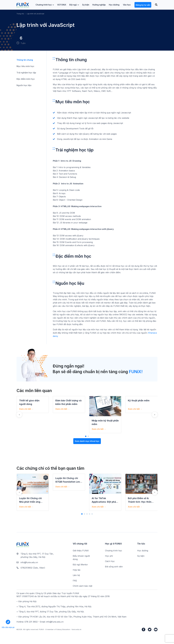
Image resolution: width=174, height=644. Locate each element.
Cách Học (110, 561)
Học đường (114, 5)
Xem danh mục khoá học (87, 441)
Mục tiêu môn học (25, 66)
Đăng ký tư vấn (143, 5)
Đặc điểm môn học (26, 79)
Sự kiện (86, 5)
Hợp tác (77, 570)
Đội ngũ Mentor (80, 565)
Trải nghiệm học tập (26, 73)
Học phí (109, 556)
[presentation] (19, 415)
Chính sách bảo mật (82, 586)
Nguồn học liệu (24, 85)
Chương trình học (45, 5)
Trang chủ (20, 14)
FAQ (75, 581)
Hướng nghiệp (99, 5)
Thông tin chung (25, 60)
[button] (86, 436)
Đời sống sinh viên (114, 567)
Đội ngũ (74, 5)
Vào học (127, 5)
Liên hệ (76, 575)
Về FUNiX (62, 5)
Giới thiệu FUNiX (81, 551)
